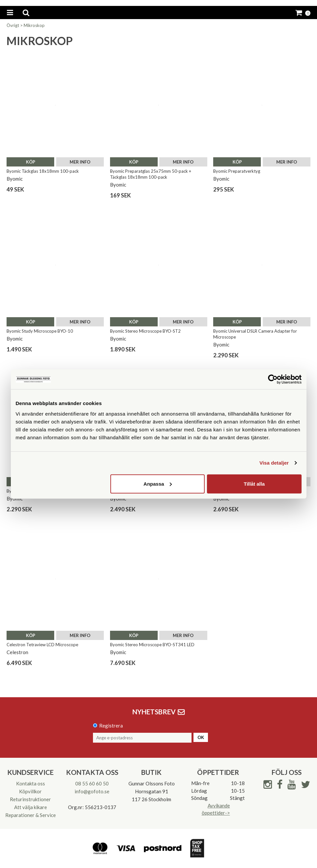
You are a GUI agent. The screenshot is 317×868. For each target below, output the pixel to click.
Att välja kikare (31, 807)
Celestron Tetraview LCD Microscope (42, 645)
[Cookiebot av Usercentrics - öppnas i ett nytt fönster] (273, 379)
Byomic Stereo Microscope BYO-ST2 (145, 331)
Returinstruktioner (30, 799)
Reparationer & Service (31, 815)
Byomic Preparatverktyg (237, 171)
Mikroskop (34, 25)
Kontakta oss (31, 783)
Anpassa (158, 484)
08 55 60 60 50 (92, 783)
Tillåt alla (254, 484)
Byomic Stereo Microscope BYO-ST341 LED (152, 645)
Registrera (111, 726)
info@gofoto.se (92, 791)
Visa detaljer (274, 463)
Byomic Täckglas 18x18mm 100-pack (43, 171)
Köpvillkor (30, 791)
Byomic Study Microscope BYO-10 (40, 331)
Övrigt (13, 25)
